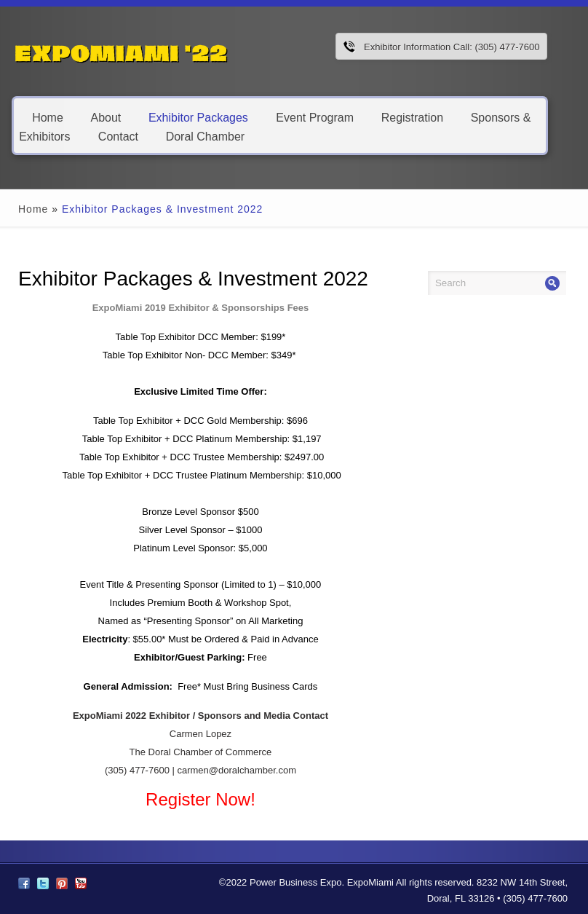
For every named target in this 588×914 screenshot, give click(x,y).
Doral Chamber (205, 136)
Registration (412, 117)
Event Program (315, 117)
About (106, 117)
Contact (118, 136)
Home (48, 117)
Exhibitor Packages (198, 117)
